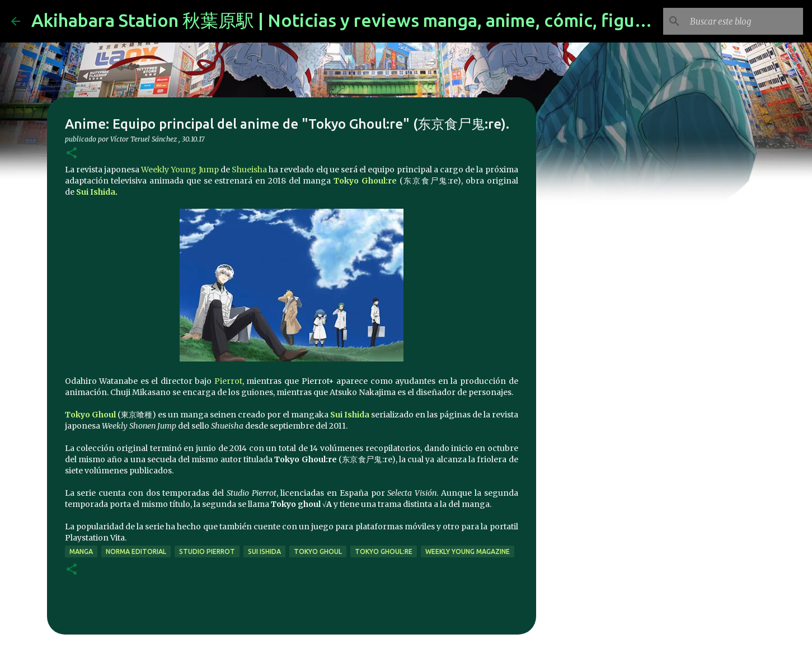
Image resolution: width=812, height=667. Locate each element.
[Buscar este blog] (744, 21)
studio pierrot (207, 551)
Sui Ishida (96, 192)
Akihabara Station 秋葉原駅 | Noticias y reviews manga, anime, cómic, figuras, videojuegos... (409, 20)
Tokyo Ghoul (90, 415)
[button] (72, 154)
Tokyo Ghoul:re (365, 181)
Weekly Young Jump (180, 170)
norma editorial (136, 551)
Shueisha (249, 170)
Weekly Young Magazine (468, 551)
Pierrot (228, 381)
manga (81, 551)
